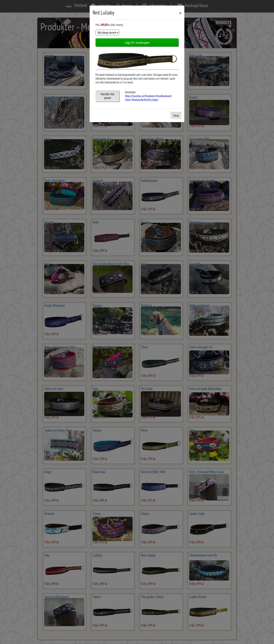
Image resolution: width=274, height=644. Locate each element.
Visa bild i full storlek (107, 96)
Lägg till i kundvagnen (137, 42)
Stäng (176, 115)
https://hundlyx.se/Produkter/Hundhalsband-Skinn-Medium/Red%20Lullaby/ (149, 98)
